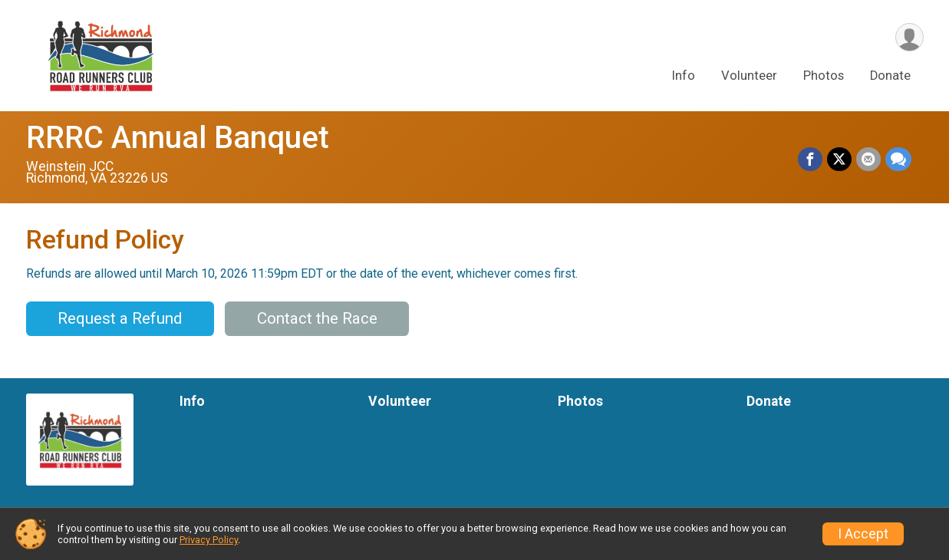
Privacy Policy (209, 540)
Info (684, 76)
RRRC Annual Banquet (178, 138)
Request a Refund (120, 318)
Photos (824, 76)
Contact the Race (317, 318)
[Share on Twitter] (839, 160)
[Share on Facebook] (810, 160)
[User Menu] (909, 37)
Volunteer (749, 76)
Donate (890, 76)
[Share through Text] (898, 160)
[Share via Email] (868, 160)
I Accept (863, 534)
